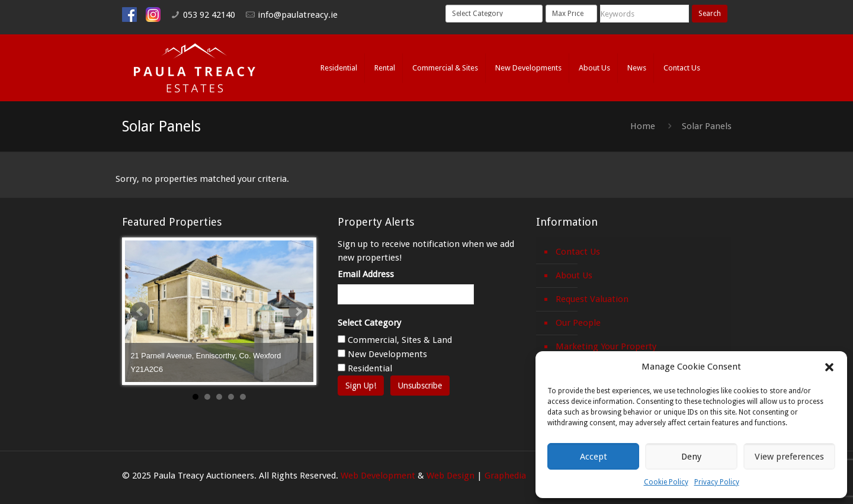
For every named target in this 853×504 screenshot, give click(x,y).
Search (710, 14)
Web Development (378, 476)
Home (643, 126)
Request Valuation (592, 299)
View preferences (789, 457)
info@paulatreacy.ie (298, 15)
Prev (140, 312)
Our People (578, 323)
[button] (829, 367)
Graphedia (505, 476)
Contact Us (578, 252)
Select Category (369, 323)
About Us (574, 275)
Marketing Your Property (606, 346)
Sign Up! (361, 386)
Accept (594, 457)
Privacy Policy (717, 482)
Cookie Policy (666, 482)
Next (298, 312)
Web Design (450, 476)
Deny (691, 457)
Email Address (366, 274)
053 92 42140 (209, 15)
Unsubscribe (420, 386)
